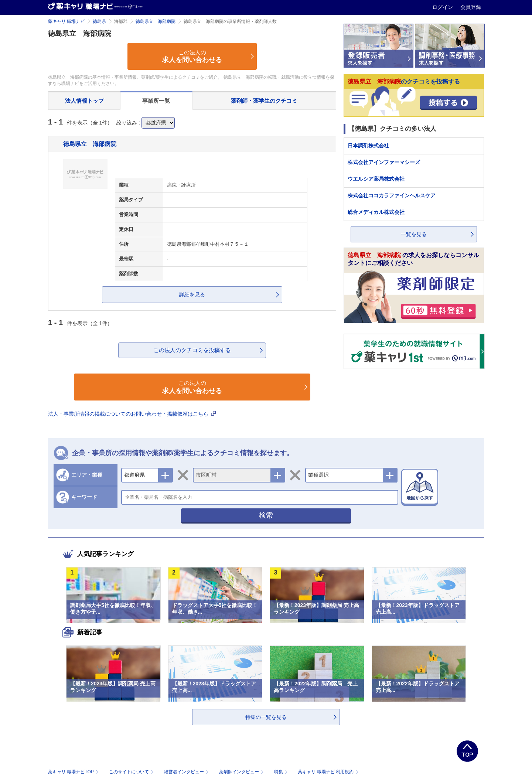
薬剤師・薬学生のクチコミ (264, 101)
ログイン (443, 7)
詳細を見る (192, 294)
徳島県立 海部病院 (156, 21)
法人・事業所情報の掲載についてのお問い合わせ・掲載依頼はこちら (132, 414)
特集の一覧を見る (266, 717)
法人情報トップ (84, 101)
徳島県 (99, 21)
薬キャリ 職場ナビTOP (74, 772)
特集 (282, 772)
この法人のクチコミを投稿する (192, 350)
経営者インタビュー (187, 772)
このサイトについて (132, 772)
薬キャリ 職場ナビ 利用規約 (328, 772)
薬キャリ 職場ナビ (66, 21)
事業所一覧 (156, 101)
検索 (266, 515)
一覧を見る (414, 234)
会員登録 (471, 7)
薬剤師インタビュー (242, 772)
